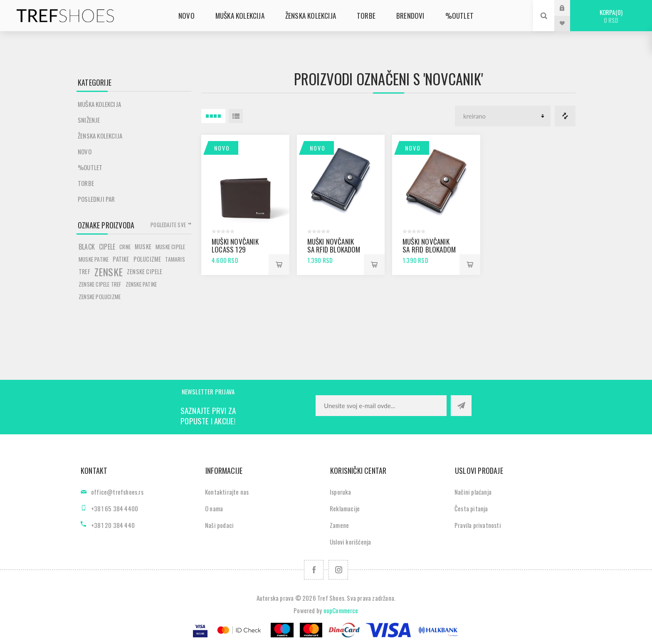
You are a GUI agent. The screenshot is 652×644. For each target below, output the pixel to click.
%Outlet (90, 167)
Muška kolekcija (99, 104)
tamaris (175, 259)
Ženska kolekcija (100, 136)
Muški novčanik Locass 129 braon (235, 249)
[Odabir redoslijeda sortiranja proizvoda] (503, 116)
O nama (214, 508)
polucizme (147, 259)
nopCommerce (341, 610)
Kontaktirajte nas (227, 492)
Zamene (339, 525)
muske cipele (170, 247)
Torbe (86, 183)
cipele (107, 247)
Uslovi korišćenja (350, 542)
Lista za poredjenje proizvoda (565, 116)
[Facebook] (314, 570)
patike (121, 259)
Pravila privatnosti (478, 525)
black (87, 247)
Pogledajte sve (168, 225)
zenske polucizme (100, 297)
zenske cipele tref (100, 284)
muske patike (94, 259)
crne (125, 247)
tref (84, 271)
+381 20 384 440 (113, 525)
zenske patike (141, 284)
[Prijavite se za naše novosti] (381, 406)
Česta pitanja (471, 508)
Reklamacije (345, 508)
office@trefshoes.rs (117, 492)
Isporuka (341, 492)
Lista (236, 116)
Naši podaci (219, 525)
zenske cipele (145, 271)
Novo (222, 148)
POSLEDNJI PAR (96, 199)
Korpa (611, 16)
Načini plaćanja (473, 492)
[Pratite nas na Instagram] (338, 570)
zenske (109, 272)
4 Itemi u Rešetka (213, 116)
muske (143, 246)
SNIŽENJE (89, 120)
